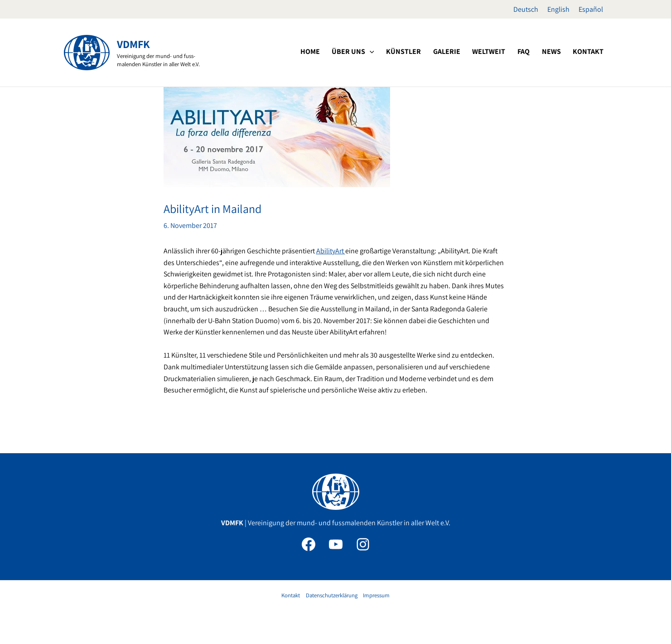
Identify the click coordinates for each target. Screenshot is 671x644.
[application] (400, 52)
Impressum (376, 595)
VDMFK (133, 44)
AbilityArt (331, 251)
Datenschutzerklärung (332, 595)
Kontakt (291, 595)
